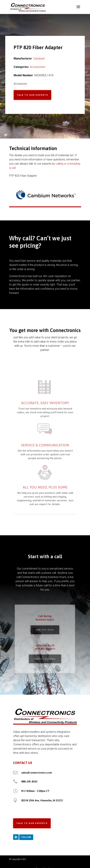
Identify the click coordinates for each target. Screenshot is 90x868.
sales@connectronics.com (37, 773)
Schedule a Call (45, 657)
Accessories (38, 67)
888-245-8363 (45, 630)
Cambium (39, 59)
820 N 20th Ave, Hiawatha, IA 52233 (42, 800)
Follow (26, 837)
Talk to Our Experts (32, 95)
